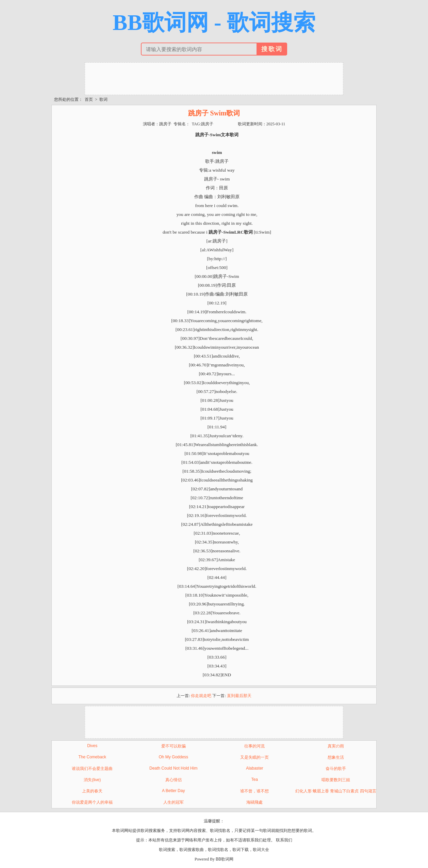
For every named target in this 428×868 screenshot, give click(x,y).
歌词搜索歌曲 (192, 850)
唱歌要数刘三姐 (336, 780)
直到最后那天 (239, 696)
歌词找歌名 (218, 850)
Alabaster (255, 768)
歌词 (103, 99)
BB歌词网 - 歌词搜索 (214, 22)
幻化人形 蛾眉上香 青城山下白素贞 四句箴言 (336, 791)
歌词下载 (241, 850)
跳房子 (207, 124)
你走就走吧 (201, 696)
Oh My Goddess (173, 757)
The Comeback (92, 757)
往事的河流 (254, 746)
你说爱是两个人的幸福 (92, 802)
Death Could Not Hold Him (173, 768)
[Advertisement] (214, 78)
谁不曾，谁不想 (254, 791)
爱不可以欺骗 (174, 746)
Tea (255, 779)
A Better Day (173, 791)
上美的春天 (92, 791)
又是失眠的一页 (254, 757)
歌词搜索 (167, 850)
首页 (89, 99)
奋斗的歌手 (336, 769)
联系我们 (284, 840)
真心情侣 (174, 780)
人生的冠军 (174, 802)
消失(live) (92, 780)
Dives (92, 746)
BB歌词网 (225, 859)
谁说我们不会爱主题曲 (92, 769)
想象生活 (336, 757)
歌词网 (183, 831)
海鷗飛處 (254, 802)
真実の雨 (336, 746)
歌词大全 (261, 850)
